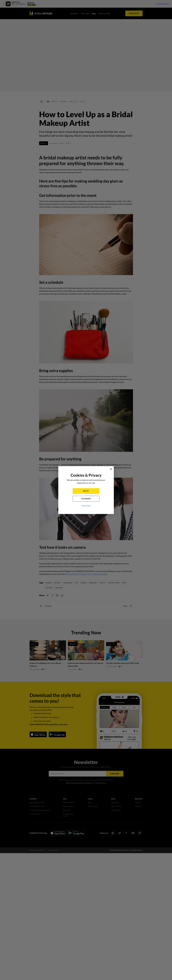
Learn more (86, 505)
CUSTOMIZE (86, 499)
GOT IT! (86, 491)
